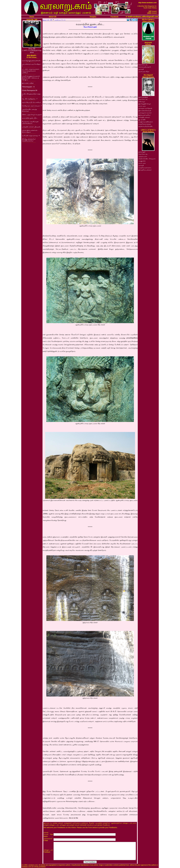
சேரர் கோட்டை (143, 65)
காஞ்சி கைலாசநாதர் (145, 124)
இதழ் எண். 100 (47, 20)
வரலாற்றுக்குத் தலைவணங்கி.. (31, 61)
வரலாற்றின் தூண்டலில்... (30, 118)
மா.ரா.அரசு (142, 106)
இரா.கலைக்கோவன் (145, 111)
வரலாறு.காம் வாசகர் (145, 113)
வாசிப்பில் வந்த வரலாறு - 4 (31, 136)
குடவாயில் (142, 120)
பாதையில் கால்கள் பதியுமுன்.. (31, 127)
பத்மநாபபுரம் (143, 156)
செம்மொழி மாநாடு (145, 67)
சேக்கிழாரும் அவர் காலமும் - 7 (32, 106)
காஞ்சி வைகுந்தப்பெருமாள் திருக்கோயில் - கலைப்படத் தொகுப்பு (31, 78)
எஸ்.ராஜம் (142, 102)
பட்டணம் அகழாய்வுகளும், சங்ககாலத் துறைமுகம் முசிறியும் (31, 71)
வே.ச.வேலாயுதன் (90, 27)
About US (53, 17)
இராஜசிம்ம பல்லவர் (145, 170)
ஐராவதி (141, 69)
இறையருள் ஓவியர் (145, 115)
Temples (93, 17)
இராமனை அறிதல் (28, 83)
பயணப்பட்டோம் (60, 20)
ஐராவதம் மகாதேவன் (145, 108)
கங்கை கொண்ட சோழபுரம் (147, 159)
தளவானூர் (142, 152)
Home (32, 17)
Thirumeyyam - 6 (28, 87)
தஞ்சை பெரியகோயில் (146, 126)
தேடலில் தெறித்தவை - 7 (30, 99)
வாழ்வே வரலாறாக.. (145, 168)
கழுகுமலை (142, 161)
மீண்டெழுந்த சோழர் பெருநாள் (32, 115)
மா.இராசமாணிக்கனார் (146, 122)
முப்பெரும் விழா (144, 71)
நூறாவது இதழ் (143, 97)
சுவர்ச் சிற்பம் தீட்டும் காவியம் (31, 102)
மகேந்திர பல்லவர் (144, 117)
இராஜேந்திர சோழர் (145, 104)
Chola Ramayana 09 (30, 90)
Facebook (114, 17)
